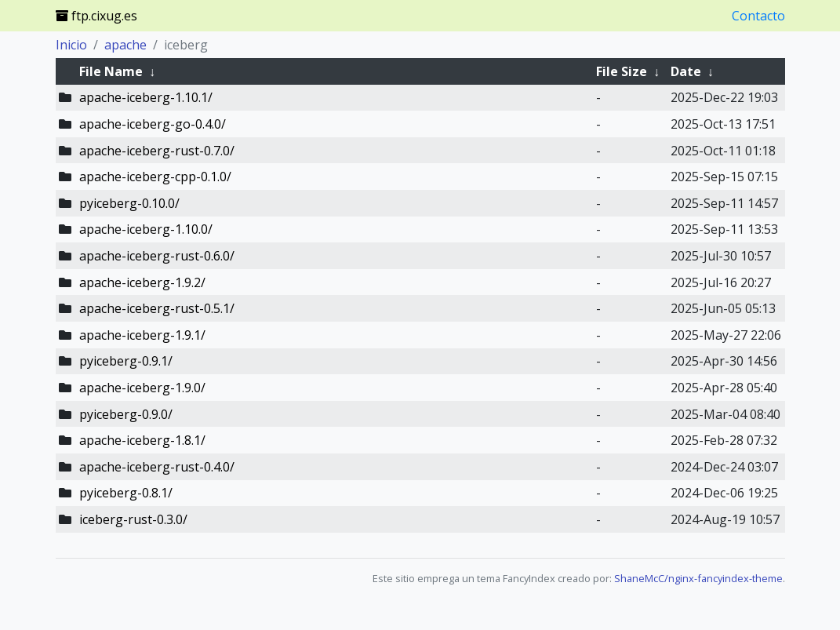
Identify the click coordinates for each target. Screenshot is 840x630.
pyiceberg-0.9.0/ (126, 414)
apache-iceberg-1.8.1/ (142, 440)
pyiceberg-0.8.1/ (126, 493)
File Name (111, 71)
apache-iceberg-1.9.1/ (142, 335)
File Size (622, 71)
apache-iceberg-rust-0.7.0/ (157, 151)
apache (125, 45)
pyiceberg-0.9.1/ (126, 361)
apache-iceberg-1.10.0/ (146, 229)
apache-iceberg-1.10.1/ (146, 97)
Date (686, 71)
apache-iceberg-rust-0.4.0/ (157, 467)
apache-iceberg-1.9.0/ (142, 388)
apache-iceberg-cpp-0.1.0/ (155, 177)
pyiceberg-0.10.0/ (129, 203)
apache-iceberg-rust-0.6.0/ (157, 256)
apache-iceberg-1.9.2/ (142, 282)
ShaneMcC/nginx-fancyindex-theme (698, 578)
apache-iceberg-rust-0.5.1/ (157, 308)
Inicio (71, 45)
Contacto (758, 16)
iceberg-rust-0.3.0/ (133, 519)
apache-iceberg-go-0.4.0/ (153, 124)
